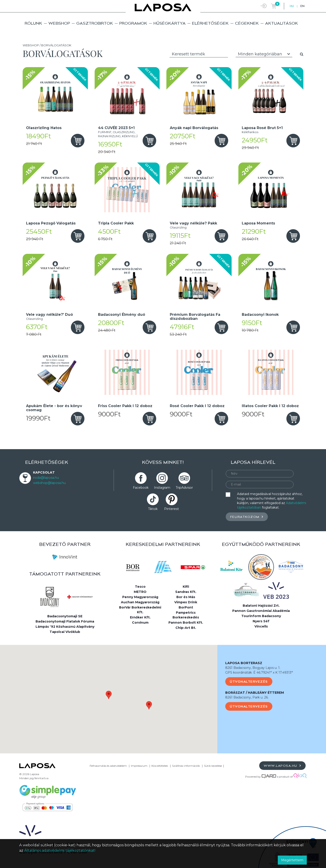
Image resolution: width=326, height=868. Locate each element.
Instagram (162, 488)
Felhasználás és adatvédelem (108, 766)
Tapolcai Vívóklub (65, 632)
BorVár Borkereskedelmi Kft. (140, 610)
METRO (140, 592)
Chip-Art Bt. (186, 628)
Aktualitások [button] (282, 23)
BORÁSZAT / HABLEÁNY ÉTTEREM (255, 693)
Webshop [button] (59, 23)
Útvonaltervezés (249, 682)
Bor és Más (186, 597)
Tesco (140, 587)
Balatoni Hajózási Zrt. (261, 606)
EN (302, 6)
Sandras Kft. (186, 592)
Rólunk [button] (33, 23)
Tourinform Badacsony (261, 616)
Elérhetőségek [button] (210, 23)
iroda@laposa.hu (46, 478)
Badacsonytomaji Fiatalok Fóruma (65, 621)
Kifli (186, 587)
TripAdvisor (184, 488)
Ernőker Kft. (140, 617)
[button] (109, 695)
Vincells (261, 626)
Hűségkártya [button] (170, 23)
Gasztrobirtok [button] (95, 23)
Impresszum (139, 766)
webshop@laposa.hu (49, 483)
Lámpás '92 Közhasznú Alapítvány (65, 627)
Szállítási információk (186, 766)
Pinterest (171, 509)
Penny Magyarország (140, 597)
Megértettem (292, 860)
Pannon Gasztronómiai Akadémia (261, 611)
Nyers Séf (261, 621)
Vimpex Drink (186, 602)
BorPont (186, 607)
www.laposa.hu (282, 765)
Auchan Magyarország (140, 602)
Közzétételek (160, 766)
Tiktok (153, 509)
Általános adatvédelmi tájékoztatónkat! (60, 850)
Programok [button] (133, 23)
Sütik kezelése (213, 766)
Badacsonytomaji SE (65, 616)
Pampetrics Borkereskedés (186, 615)
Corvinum (140, 623)
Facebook (141, 488)
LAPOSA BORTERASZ (244, 663)
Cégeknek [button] (247, 23)
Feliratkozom (247, 517)
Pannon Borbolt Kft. (186, 623)
